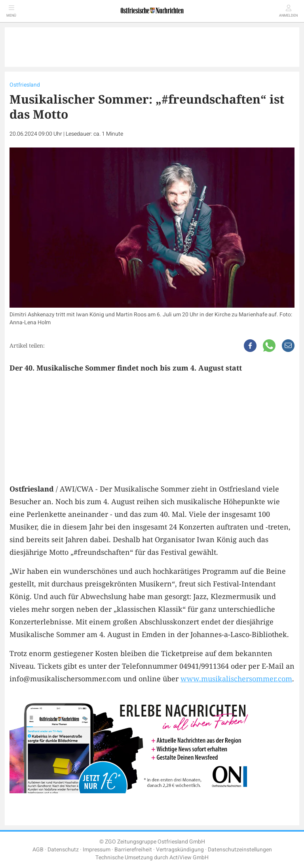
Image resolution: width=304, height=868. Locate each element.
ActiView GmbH (189, 858)
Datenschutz (63, 850)
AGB (38, 850)
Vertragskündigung (180, 850)
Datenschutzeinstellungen (240, 850)
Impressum (97, 850)
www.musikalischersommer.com (236, 679)
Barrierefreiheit (133, 850)
